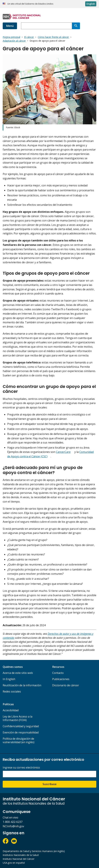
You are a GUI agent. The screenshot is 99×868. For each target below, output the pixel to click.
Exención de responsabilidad (21, 732)
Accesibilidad (11, 710)
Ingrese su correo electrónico (21, 768)
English (91, 4)
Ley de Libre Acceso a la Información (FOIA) (18, 718)
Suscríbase (50, 784)
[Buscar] (76, 26)
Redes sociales (12, 691)
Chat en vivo (10, 817)
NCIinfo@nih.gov (13, 826)
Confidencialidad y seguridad (21, 726)
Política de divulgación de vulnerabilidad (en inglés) (19, 740)
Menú (10, 26)
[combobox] (46, 26)
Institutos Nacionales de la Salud (21, 855)
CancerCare (63, 452)
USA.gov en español (14, 863)
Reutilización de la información (22, 685)
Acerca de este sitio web (18, 673)
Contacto (58, 673)
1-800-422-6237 (13, 822)
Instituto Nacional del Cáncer (19, 859)
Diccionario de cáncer (66, 685)
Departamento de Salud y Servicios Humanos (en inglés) (34, 851)
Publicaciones (61, 679)
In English (9, 679)
